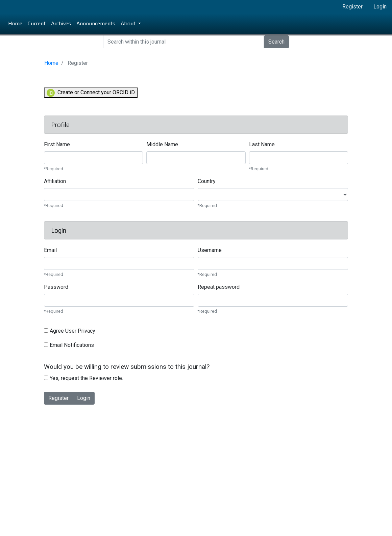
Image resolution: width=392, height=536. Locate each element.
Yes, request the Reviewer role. (83, 378)
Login (380, 7)
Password (56, 287)
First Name (57, 144)
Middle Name (162, 144)
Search (276, 42)
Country (207, 181)
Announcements (96, 23)
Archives (61, 23)
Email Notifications (69, 345)
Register (352, 7)
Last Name (262, 144)
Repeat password (219, 287)
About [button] (129, 23)
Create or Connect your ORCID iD (91, 93)
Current (37, 23)
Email (50, 250)
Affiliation (55, 181)
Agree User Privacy (70, 331)
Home (15, 23)
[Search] (183, 42)
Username (210, 250)
